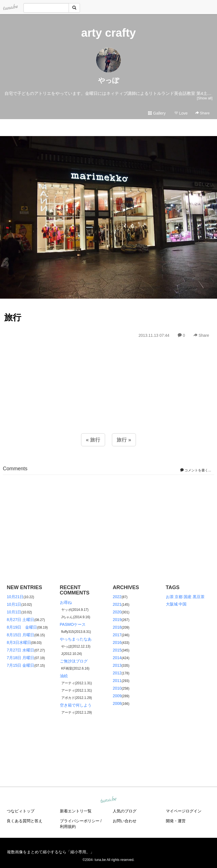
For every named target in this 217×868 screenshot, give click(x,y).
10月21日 (15, 597)
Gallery (157, 113)
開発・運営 (176, 821)
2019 (117, 620)
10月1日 (14, 604)
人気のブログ (125, 811)
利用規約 (68, 827)
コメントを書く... (196, 470)
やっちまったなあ (76, 639)
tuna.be (108, 800)
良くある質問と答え (25, 821)
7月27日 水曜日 (20, 650)
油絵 (64, 676)
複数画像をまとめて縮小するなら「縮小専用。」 (51, 852)
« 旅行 (93, 440)
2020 (117, 612)
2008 (117, 703)
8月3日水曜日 (19, 642)
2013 (117, 665)
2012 (117, 673)
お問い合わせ (125, 821)
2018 (117, 627)
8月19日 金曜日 (22, 627)
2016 (117, 642)
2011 (117, 681)
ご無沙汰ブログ (74, 661)
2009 (117, 696)
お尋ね (66, 602)
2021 (117, 604)
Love (181, 113)
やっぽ (109, 80)
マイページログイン (184, 811)
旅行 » (124, 440)
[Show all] (205, 98)
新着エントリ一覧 (76, 811)
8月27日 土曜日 (20, 620)
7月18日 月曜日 (20, 658)
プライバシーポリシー (80, 821)
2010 (117, 688)
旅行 (13, 317)
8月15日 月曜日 (20, 635)
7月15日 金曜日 (20, 665)
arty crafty (108, 33)
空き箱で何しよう (76, 705)
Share (202, 113)
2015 (117, 650)
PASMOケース (73, 624)
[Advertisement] (108, 398)
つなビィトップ (21, 811)
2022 (117, 597)
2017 (117, 635)
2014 (117, 658)
